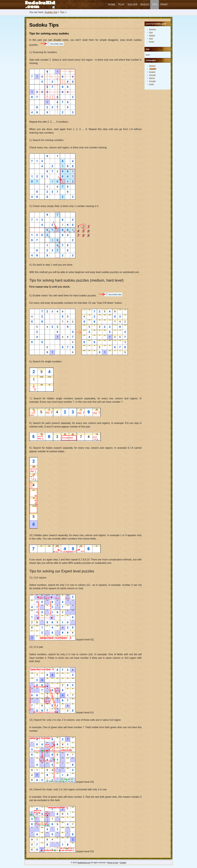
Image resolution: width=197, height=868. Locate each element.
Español (152, 72)
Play (122, 5)
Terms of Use (113, 863)
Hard (151, 38)
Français (152, 75)
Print (164, 5)
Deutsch (152, 66)
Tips (155, 5)
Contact (123, 863)
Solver (133, 5)
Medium (152, 35)
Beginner (153, 29)
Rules (145, 5)
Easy (151, 32)
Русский (152, 81)
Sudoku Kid (51, 12)
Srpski (152, 84)
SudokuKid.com (84, 863)
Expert (152, 42)
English (153, 69)
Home (112, 5)
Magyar (152, 78)
